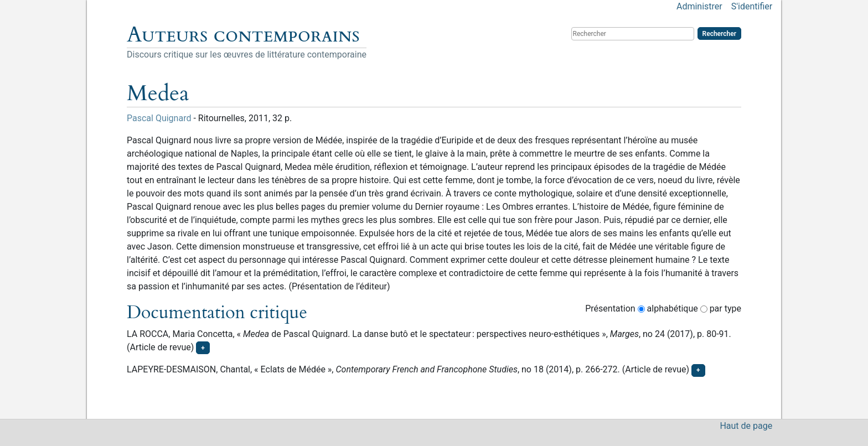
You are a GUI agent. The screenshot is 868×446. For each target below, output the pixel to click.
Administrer (699, 6)
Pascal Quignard (159, 118)
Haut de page (746, 426)
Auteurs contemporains (243, 35)
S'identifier (752, 6)
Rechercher (719, 34)
